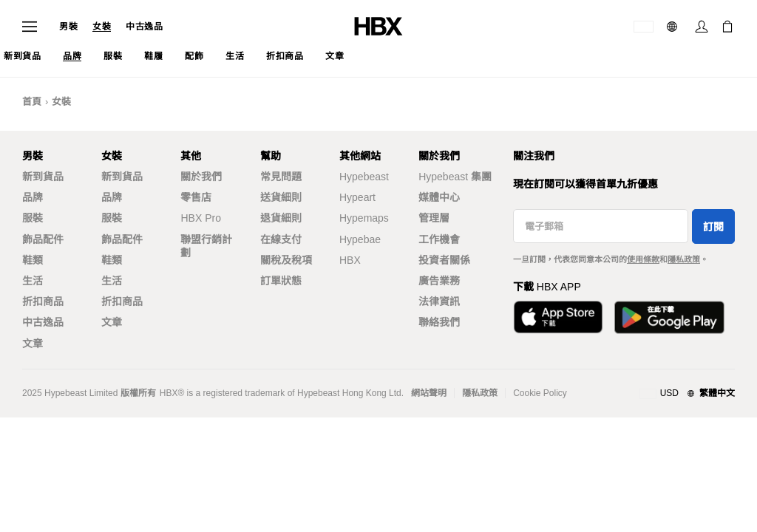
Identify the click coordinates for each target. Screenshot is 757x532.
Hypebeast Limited (81, 393)
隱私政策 (684, 259)
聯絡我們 (439, 322)
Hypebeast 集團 (455, 177)
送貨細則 (281, 197)
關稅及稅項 (286, 260)
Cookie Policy (540, 393)
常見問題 (281, 177)
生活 (33, 281)
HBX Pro (200, 218)
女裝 (102, 27)
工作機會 (439, 239)
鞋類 (33, 260)
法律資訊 (439, 301)
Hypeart (357, 197)
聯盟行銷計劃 (206, 246)
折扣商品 (43, 301)
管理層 (434, 218)
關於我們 (201, 177)
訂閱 (713, 227)
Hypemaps (364, 218)
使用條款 (643, 259)
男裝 (68, 27)
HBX (350, 260)
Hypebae (360, 239)
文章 (33, 344)
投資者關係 (444, 260)
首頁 (32, 102)
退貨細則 (281, 218)
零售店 (196, 197)
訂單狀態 (281, 281)
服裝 (33, 218)
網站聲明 (429, 393)
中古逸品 (144, 27)
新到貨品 (43, 177)
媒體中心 (439, 197)
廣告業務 (439, 281)
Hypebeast (364, 177)
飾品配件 (43, 239)
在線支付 (281, 239)
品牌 (33, 197)
